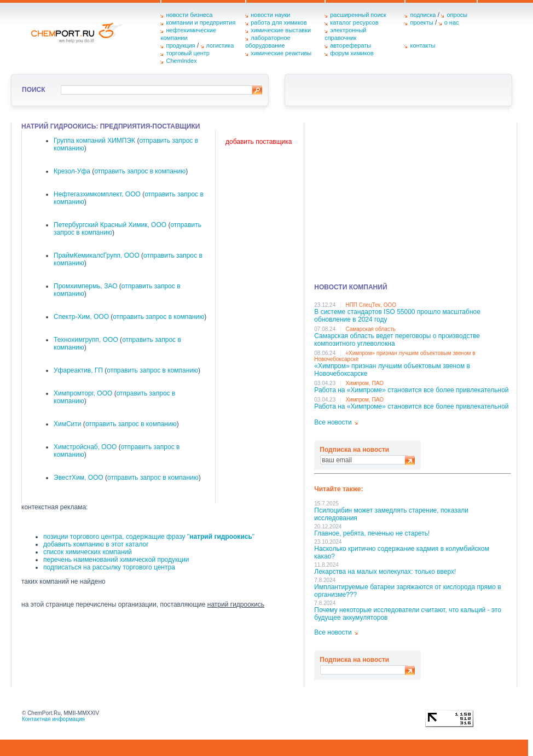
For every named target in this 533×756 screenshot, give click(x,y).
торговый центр (188, 53)
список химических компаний (88, 552)
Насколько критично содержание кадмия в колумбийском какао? (401, 553)
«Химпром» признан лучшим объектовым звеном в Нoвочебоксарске (392, 370)
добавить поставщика (259, 142)
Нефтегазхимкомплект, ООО (97, 194)
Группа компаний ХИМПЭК (94, 141)
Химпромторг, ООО (83, 393)
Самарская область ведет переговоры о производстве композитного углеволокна (397, 340)
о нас (452, 22)
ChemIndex (181, 61)
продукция (180, 45)
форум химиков (352, 53)
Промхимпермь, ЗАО (86, 286)
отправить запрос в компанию (140, 171)
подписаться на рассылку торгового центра (109, 567)
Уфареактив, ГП (78, 370)
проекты (421, 22)
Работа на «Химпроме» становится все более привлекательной (411, 390)
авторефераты (350, 45)
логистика (220, 45)
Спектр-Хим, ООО (81, 317)
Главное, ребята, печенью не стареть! (372, 533)
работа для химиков (279, 22)
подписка (423, 15)
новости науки (270, 15)
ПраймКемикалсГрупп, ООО (97, 255)
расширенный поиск (358, 15)
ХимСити (68, 424)
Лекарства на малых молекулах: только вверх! (385, 572)
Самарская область (370, 329)
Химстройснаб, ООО (85, 447)
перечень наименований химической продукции (116, 560)
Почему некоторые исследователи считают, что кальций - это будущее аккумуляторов (408, 614)
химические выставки (281, 30)
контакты (422, 45)
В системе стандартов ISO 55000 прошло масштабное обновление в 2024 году (397, 316)
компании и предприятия (201, 22)
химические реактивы (281, 53)
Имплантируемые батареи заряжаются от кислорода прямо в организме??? (407, 591)
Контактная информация (53, 719)
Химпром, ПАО (364, 383)
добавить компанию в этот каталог (96, 544)
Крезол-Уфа (72, 171)
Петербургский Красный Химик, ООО (110, 225)
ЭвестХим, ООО (79, 478)
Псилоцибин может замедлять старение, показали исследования (391, 514)
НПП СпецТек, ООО (371, 305)
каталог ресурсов (354, 22)
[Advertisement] (413, 199)
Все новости (333, 422)
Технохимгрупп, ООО (86, 340)
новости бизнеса (189, 15)
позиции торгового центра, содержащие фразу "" (149, 537)
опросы (457, 15)
